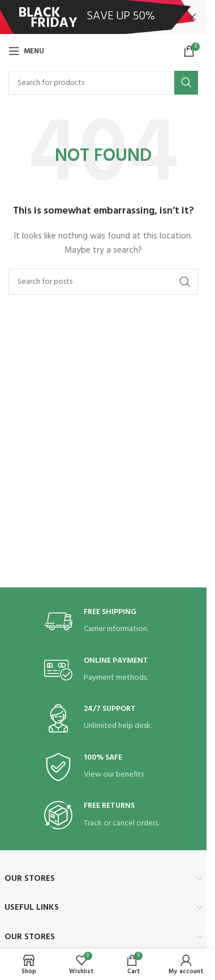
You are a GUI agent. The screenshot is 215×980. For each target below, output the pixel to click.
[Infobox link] (104, 622)
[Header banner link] (103, 17)
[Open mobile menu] (26, 51)
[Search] (103, 83)
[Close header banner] (192, 17)
